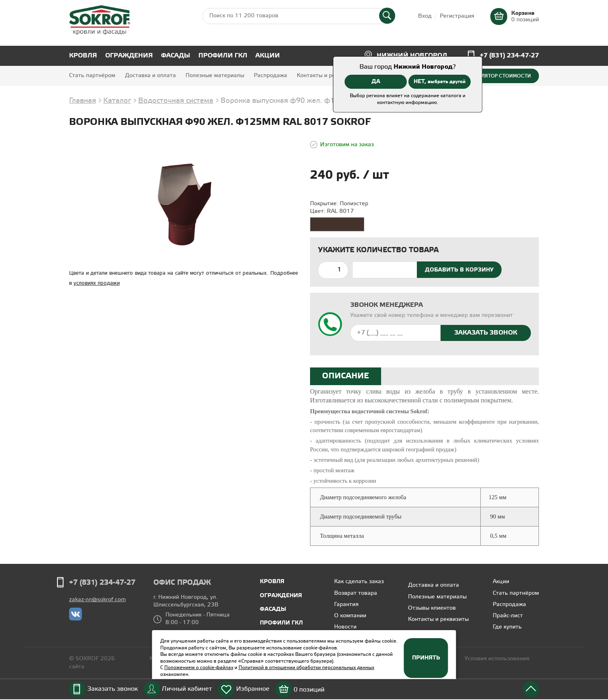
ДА (376, 82)
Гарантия (346, 605)
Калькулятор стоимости (497, 76)
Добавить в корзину (459, 270)
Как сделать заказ (359, 582)
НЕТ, (440, 82)
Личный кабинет (187, 689)
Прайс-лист (508, 616)
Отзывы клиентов (432, 608)
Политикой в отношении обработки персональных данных (306, 668)
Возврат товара (356, 593)
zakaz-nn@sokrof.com (97, 600)
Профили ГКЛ (223, 56)
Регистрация (457, 16)
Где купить (507, 627)
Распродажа (270, 76)
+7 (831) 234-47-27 (509, 56)
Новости (345, 627)
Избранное (253, 689)
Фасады (176, 56)
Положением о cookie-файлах (199, 668)
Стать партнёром (92, 76)
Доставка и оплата (150, 76)
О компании (350, 616)
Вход (425, 16)
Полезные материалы (215, 76)
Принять (426, 658)
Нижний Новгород (412, 56)
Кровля (83, 56)
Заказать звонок (112, 689)
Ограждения (129, 56)
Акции (268, 56)
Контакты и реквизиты (327, 76)
